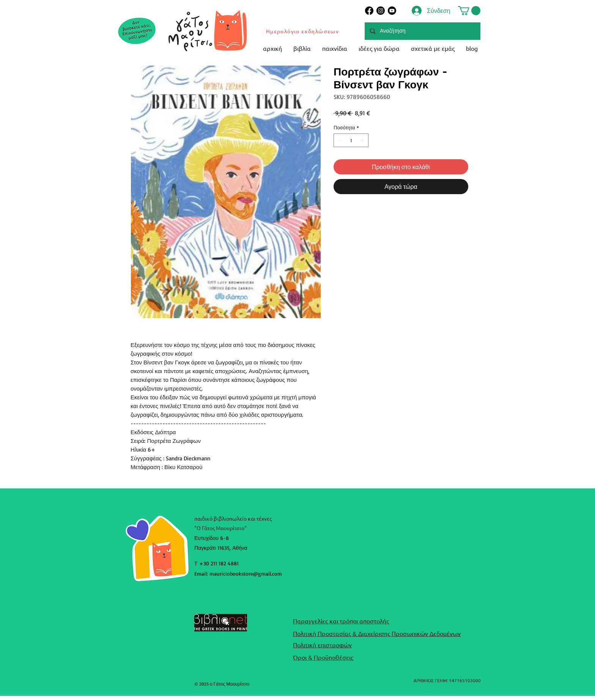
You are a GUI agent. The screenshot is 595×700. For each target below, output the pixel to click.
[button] (469, 11)
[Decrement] (339, 140)
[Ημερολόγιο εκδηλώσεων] (303, 31)
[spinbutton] (351, 140)
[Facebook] (369, 11)
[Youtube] (392, 11)
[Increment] (363, 140)
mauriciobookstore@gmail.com (246, 574)
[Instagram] (381, 11)
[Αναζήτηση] (422, 31)
